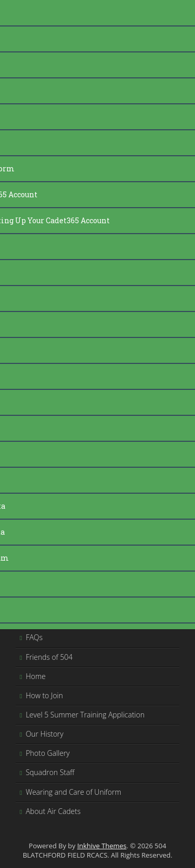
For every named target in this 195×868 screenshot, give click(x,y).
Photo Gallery (48, 753)
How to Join (44, 695)
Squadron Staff (50, 772)
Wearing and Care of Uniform (73, 792)
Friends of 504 (49, 657)
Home (35, 676)
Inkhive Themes (102, 846)
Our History (44, 734)
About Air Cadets (53, 811)
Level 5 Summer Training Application (85, 715)
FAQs (34, 637)
